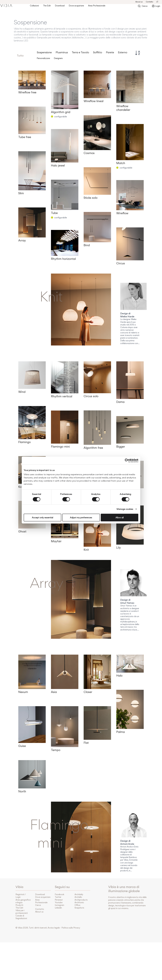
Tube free (25, 137)
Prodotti (19, 905)
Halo (119, 676)
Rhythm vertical (62, 396)
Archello (78, 897)
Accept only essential (42, 518)
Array (22, 240)
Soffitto (98, 52)
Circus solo (91, 396)
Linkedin (58, 908)
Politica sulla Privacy (71, 928)
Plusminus (62, 52)
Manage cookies (125, 509)
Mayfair (56, 541)
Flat (86, 743)
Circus (121, 263)
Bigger (121, 447)
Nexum (23, 692)
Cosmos (89, 153)
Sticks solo (91, 198)
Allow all (120, 518)
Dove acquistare (76, 6)
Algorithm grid (61, 112)
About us (139, 2)
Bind (87, 245)
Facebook (59, 894)
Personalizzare (43, 58)
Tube (54, 213)
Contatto (149, 2)
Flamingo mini (60, 447)
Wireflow (122, 213)
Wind (22, 392)
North (22, 791)
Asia (54, 692)
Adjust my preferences (81, 518)
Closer (88, 692)
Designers (58, 58)
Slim (21, 193)
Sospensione (44, 52)
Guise (22, 746)
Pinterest (59, 900)
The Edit (47, 6)
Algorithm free (93, 448)
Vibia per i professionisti (22, 912)
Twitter (58, 897)
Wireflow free (27, 92)
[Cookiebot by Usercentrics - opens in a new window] (127, 461)
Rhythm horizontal (63, 259)
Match (121, 163)
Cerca (145, 6)
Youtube (59, 902)
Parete (110, 52)
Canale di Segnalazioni (21, 917)
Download (60, 6)
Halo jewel (58, 165)
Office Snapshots (79, 906)
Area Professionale (97, 6)
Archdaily (79, 894)
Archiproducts (81, 900)
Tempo (56, 750)
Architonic (79, 902)
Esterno (123, 52)
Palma (121, 732)
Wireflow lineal (94, 101)
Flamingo (24, 442)
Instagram (59, 905)
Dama (120, 402)
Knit (86, 550)
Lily (119, 548)
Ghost (22, 531)
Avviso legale (54, 928)
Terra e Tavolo (80, 52)
